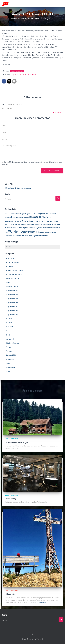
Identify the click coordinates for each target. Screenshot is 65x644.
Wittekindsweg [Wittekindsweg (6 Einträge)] (52, 232)
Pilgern (8, 347)
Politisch (9, 351)
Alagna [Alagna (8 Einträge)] (22, 214)
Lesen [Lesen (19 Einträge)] (56, 221)
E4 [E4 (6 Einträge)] (56, 214)
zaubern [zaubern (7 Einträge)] (15, 236)
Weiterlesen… (43, 603)
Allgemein (9, 266)
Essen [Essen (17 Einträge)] (14, 217)
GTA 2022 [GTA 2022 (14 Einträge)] (48, 217)
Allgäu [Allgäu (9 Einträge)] (27, 214)
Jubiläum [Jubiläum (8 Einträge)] (18, 221)
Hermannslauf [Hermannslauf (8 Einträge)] (10, 221)
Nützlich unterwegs (12, 343)
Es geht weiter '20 (12, 303)
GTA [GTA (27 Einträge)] (32, 217)
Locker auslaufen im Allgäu (16, 442)
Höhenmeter (10, 594)
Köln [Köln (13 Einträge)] (44, 221)
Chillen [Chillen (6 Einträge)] (48, 214)
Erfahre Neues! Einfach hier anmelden (18, 188)
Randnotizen (10, 359)
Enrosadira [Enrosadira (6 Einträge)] (8, 217)
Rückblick (26, 75)
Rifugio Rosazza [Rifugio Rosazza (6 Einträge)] (43, 228)
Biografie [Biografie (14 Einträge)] (41, 214)
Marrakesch (10, 339)
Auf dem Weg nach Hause (14, 270)
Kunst (8, 335)
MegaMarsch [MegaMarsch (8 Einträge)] (31, 224)
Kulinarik (9, 331)
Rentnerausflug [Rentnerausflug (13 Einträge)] (32, 228)
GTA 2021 (9, 319)
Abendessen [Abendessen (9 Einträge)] (9, 214)
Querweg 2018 (11, 355)
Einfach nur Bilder (12, 287)
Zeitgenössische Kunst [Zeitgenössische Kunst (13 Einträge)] (40, 236)
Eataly (8, 282)
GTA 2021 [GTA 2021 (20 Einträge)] (39, 217)
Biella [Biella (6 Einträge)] (36, 214)
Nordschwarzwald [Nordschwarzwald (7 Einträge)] (10, 228)
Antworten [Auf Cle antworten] (58, 113)
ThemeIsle (40, 639)
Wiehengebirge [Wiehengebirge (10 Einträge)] (41, 232)
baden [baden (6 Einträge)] (32, 214)
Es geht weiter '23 (12, 315)
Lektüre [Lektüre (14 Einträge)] (49, 221)
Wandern (33, 75)
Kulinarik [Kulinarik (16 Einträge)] (31, 221)
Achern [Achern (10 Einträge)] (17, 214)
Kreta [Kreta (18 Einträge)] (24, 221)
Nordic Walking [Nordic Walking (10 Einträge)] (54, 224)
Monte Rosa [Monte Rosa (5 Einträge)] (39, 225)
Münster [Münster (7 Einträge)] (45, 225)
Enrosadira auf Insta (33, 634)
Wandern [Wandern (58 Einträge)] (14, 232)
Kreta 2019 (9, 327)
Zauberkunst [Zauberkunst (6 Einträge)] (8, 236)
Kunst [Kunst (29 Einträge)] (38, 221)
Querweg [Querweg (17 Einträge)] (21, 227)
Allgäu (14, 75)
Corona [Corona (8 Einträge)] (52, 214)
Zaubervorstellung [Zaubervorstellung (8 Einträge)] (24, 236)
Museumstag (10, 499)
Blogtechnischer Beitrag (14, 274)
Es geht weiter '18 (12, 295)
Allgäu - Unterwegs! (17, 71)
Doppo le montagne (12, 279)
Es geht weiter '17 (12, 291)
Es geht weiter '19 (12, 299)
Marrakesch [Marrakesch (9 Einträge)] (22, 224)
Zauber (8, 371)
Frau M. (19, 75)
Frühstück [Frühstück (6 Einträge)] (20, 217)
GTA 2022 (9, 323)
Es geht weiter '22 (12, 311)
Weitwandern (10, 367)
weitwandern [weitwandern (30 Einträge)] (28, 232)
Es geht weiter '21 (12, 307)
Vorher (8, 363)
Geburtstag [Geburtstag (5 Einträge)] (26, 218)
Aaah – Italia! (10, 258)
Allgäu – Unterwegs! (13, 262)
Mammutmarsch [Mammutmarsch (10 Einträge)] (11, 224)
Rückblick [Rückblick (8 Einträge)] (52, 228)
